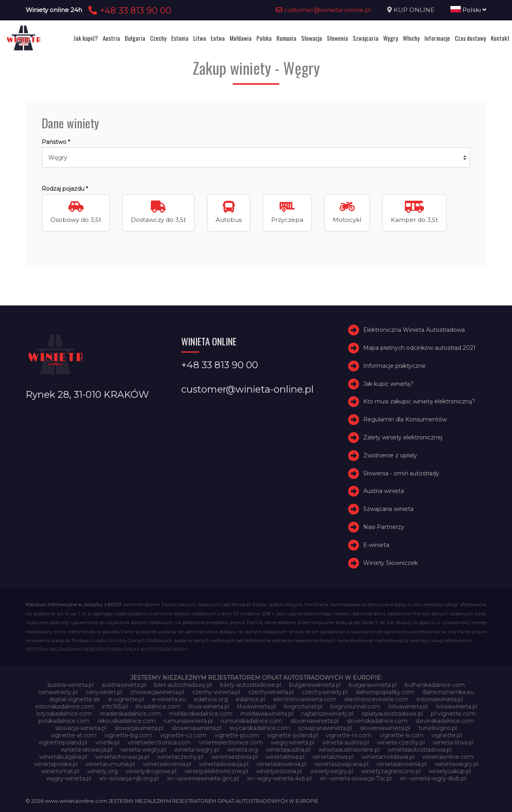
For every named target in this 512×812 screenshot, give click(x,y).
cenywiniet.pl (104, 692)
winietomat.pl (60, 771)
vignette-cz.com (183, 735)
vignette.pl (447, 735)
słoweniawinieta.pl (385, 728)
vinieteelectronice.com (231, 742)
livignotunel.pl (303, 706)
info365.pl (115, 706)
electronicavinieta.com (305, 699)
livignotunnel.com (355, 706)
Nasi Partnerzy (384, 527)
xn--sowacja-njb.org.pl (129, 778)
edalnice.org (211, 699)
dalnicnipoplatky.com (385, 692)
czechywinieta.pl (271, 692)
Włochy (411, 38)
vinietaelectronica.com (159, 742)
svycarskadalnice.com (260, 728)
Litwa (200, 38)
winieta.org (243, 750)
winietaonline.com (448, 757)
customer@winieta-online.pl (324, 10)
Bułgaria (135, 38)
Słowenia (337, 38)
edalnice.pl (251, 699)
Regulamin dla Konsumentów (405, 419)
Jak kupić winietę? (388, 384)
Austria (111, 38)
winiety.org (102, 771)
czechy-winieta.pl (216, 692)
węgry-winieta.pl (69, 778)
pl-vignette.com (453, 714)
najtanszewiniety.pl (327, 714)
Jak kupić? (86, 38)
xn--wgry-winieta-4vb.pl (279, 778)
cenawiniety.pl (58, 692)
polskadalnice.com (64, 721)
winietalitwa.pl (285, 757)
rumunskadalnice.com (252, 721)
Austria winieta (384, 491)
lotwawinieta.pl (457, 706)
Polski (468, 10)
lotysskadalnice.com (64, 714)
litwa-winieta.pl (209, 706)
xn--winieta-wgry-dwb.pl (433, 778)
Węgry (391, 38)
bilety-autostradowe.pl (251, 685)
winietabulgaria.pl (63, 757)
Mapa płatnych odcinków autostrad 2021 (419, 348)
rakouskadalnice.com (127, 721)
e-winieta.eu (169, 699)
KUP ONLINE (414, 10)
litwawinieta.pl (257, 706)
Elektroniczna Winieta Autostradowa (414, 330)
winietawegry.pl (457, 764)
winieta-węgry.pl (197, 750)
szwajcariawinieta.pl (325, 728)
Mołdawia (241, 38)
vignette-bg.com (128, 735)
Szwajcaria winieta (388, 509)
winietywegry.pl (332, 771)
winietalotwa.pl (333, 757)
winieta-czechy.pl (401, 742)
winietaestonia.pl (234, 757)
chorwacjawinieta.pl (157, 692)
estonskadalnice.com (65, 706)
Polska (264, 38)
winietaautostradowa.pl (420, 750)
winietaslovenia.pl (167, 764)
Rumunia (286, 38)
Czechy (158, 38)
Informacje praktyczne (394, 366)
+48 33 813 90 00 (129, 10)
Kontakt (500, 38)
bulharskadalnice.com (435, 685)
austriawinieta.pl (124, 685)
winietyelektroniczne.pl (216, 771)
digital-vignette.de (75, 699)
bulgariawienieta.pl (315, 685)
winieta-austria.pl (346, 742)
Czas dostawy (470, 38)
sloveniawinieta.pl (315, 721)
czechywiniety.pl (325, 692)
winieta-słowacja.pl (87, 750)
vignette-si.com (402, 735)
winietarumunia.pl (110, 764)
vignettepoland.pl (63, 742)
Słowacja (312, 38)
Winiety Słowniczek (390, 563)
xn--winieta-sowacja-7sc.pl (356, 778)
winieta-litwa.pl (453, 742)
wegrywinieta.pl (293, 742)
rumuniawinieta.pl (188, 721)
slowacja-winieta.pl (81, 728)
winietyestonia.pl (279, 771)
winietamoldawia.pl (388, 757)
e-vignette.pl (126, 699)
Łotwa (218, 38)
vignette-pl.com (237, 735)
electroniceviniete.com (376, 699)
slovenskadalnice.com (377, 721)
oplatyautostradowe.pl (392, 714)
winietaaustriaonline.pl (349, 750)
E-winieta (376, 545)
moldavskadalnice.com (201, 714)
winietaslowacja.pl (224, 764)
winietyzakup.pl (450, 771)
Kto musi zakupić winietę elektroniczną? (419, 401)
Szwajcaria (366, 38)
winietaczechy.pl (180, 757)
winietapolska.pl (56, 764)
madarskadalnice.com (130, 714)
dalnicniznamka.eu (448, 692)
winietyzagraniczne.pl (391, 771)
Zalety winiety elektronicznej (403, 437)
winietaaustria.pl (288, 750)
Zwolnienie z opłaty (390, 455)
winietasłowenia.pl (402, 764)
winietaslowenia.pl (281, 764)
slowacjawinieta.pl (139, 728)
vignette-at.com (74, 735)
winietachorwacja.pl (122, 757)
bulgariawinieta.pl (373, 685)
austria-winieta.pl (70, 685)
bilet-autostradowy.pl (183, 685)
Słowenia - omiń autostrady (401, 473)
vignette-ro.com (349, 735)
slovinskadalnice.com (445, 721)
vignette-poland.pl (293, 735)
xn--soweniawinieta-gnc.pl (203, 778)
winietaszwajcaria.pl (341, 764)
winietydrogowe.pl (151, 771)
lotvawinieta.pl (408, 706)
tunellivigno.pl (438, 728)
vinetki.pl (107, 742)
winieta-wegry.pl (143, 750)
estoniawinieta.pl (440, 699)
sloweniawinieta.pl (197, 728)
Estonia (180, 38)
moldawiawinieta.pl (267, 714)
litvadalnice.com (158, 706)
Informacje (437, 38)
